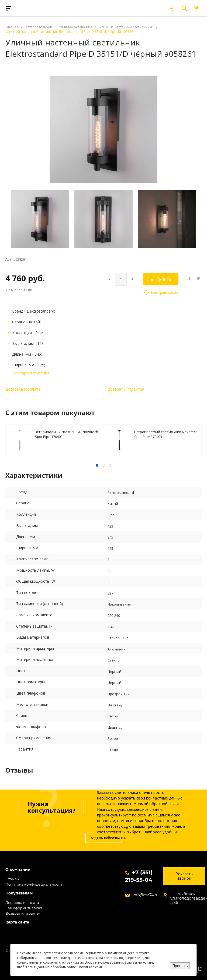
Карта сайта (17, 922)
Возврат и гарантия (126, 389)
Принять (180, 966)
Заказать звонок (184, 876)
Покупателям (19, 893)
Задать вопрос (104, 838)
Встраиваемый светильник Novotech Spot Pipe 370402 (66, 434)
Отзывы (12, 879)
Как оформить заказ (24, 908)
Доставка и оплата (23, 389)
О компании (18, 870)
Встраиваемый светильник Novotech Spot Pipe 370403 (166, 434)
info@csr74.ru (146, 895)
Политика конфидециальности (34, 884)
